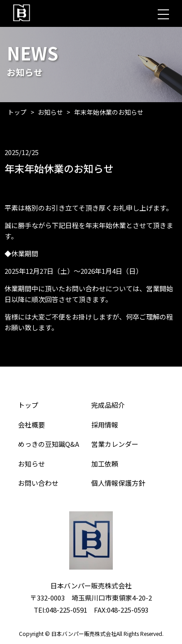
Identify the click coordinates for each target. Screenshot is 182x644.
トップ (17, 112)
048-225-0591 (67, 610)
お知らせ (50, 112)
